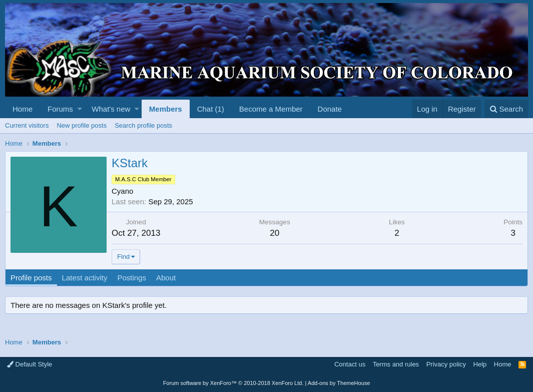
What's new (111, 109)
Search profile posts (143, 125)
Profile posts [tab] (31, 278)
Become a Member (271, 109)
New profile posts (82, 125)
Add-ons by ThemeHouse (339, 383)
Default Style (30, 364)
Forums (60, 109)
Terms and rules (396, 364)
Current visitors (27, 125)
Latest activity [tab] (85, 278)
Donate (330, 109)
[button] (80, 109)
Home (23, 109)
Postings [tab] (132, 278)
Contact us (350, 364)
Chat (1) (211, 109)
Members (166, 109)
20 (275, 233)
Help (480, 364)
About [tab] (166, 278)
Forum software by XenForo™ (233, 383)
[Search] (506, 109)
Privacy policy (446, 364)
